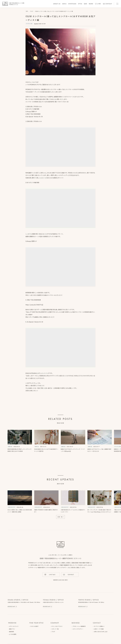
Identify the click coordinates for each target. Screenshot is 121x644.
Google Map (11, 606)
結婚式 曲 (10, 447)
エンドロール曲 (29, 24)
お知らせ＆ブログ (12, 507)
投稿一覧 (60, 517)
